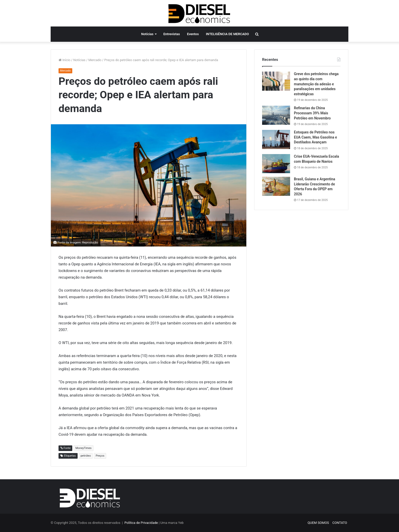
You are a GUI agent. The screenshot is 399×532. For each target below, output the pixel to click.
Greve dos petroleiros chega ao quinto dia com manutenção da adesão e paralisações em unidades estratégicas (316, 84)
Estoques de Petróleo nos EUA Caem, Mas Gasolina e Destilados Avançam (315, 137)
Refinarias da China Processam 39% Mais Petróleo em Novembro (312, 113)
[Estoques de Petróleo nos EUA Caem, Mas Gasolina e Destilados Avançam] (276, 139)
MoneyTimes (83, 448)
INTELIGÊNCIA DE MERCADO (227, 34)
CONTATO (340, 523)
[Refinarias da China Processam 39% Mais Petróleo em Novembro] (276, 115)
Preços (100, 456)
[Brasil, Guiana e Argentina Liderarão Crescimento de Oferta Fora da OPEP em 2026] (276, 186)
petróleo (86, 456)
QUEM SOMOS (318, 523)
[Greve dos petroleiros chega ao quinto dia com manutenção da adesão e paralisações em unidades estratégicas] (276, 81)
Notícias (147, 34)
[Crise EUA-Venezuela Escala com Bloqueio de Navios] (276, 164)
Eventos (193, 34)
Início (65, 60)
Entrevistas (172, 34)
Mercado (95, 60)
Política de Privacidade (141, 523)
